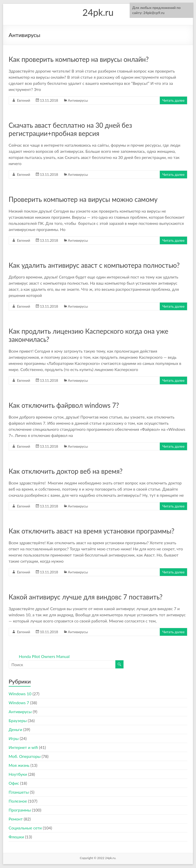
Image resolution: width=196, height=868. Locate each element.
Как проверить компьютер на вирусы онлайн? (79, 59)
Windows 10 (20, 694)
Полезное (18, 801)
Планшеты (19, 792)
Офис (14, 783)
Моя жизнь (19, 765)
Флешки (16, 837)
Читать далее (173, 100)
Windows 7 (19, 703)
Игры (14, 738)
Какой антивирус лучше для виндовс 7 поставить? (86, 597)
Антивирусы (78, 100)
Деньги (15, 729)
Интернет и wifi (23, 747)
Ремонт (16, 819)
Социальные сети (25, 828)
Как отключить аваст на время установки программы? (91, 531)
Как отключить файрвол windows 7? (64, 405)
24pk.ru (98, 12)
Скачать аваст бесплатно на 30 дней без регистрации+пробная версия (70, 129)
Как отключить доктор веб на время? (66, 471)
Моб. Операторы (25, 756)
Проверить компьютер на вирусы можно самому (83, 199)
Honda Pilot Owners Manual (44, 656)
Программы (20, 810)
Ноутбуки (18, 774)
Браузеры (18, 720)
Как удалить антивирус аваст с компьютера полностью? (94, 265)
